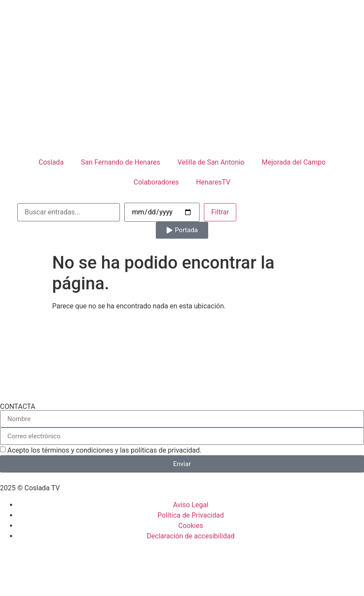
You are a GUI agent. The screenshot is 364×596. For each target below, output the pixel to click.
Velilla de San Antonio (211, 162)
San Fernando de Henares (121, 162)
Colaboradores (156, 182)
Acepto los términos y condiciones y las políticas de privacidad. (105, 450)
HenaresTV (213, 182)
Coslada (51, 162)
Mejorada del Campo (293, 162)
